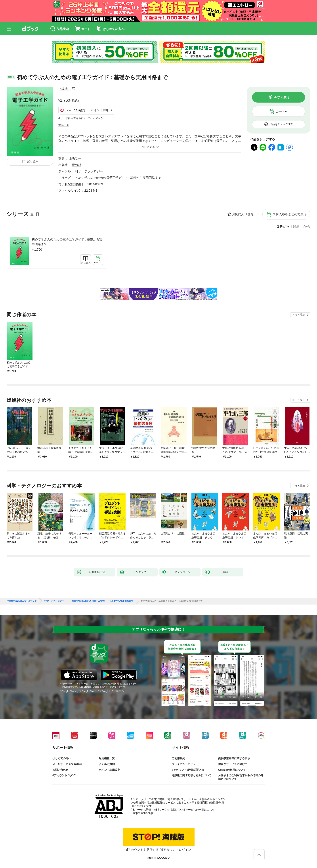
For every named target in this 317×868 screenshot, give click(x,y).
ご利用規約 (178, 758)
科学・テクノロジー (89, 171)
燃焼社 (77, 165)
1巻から (284, 227)
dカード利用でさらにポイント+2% (79, 118)
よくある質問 (107, 764)
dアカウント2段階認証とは (188, 770)
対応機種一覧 (107, 758)
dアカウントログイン (65, 775)
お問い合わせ (60, 770)
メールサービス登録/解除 (67, 764)
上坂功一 (65, 89)
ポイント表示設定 (109, 770)
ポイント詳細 (100, 110)
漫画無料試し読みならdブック (22, 601)
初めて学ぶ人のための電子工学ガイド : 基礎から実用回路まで (67, 242)
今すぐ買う (282, 97)
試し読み (33, 162)
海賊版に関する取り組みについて (192, 775)
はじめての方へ (62, 758)
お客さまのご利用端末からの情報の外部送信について (241, 777)
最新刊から (302, 227)
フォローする (74, 89)
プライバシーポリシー (185, 764)
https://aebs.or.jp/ (143, 813)
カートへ (282, 111)
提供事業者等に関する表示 (234, 758)
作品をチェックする (281, 124)
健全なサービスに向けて (233, 764)
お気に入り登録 (243, 214)
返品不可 (64, 125)
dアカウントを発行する (142, 850)
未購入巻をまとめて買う (290, 214)
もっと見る (299, 315)
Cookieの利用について (232, 770)
